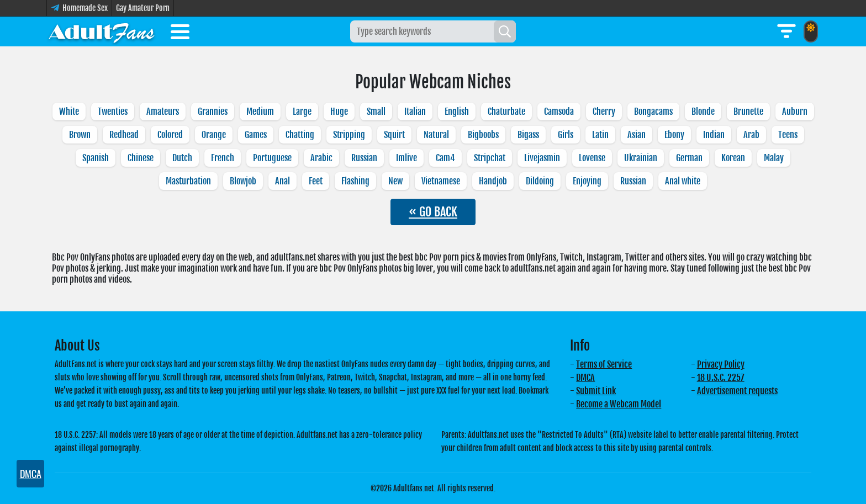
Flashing (355, 181)
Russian (364, 158)
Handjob (493, 181)
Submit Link (596, 391)
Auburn (795, 112)
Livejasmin (542, 158)
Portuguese (272, 158)
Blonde (703, 112)
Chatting (300, 135)
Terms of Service (604, 364)
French (223, 158)
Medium (260, 112)
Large (302, 112)
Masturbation (188, 181)
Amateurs (163, 112)
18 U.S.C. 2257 (721, 378)
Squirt (394, 135)
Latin (600, 135)
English (457, 112)
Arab (751, 135)
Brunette (748, 112)
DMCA (585, 378)
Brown (80, 135)
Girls (566, 135)
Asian (637, 135)
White (69, 112)
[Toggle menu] (180, 34)
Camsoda (559, 112)
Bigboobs (483, 135)
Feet (316, 181)
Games (256, 135)
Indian (714, 135)
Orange (214, 135)
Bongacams (653, 112)
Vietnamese (441, 181)
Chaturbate (506, 112)
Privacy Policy (721, 364)
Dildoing (540, 181)
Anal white (683, 181)
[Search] (505, 31)
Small (376, 112)
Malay (774, 158)
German (689, 158)
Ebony (674, 135)
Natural (436, 135)
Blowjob (243, 181)
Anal (282, 181)
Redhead (124, 135)
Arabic (321, 158)
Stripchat (490, 158)
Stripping (349, 135)
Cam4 (445, 158)
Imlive (406, 158)
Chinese (141, 158)
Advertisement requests (737, 391)
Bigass (528, 135)
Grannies (213, 112)
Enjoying (587, 181)
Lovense (592, 158)
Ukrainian (641, 158)
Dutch (182, 158)
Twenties (113, 112)
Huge (339, 112)
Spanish (96, 158)
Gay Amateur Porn (143, 8)
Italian (415, 112)
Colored (170, 135)
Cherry (604, 112)
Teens (788, 135)
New (395, 181)
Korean (733, 158)
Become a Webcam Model (619, 404)
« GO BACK (433, 212)
